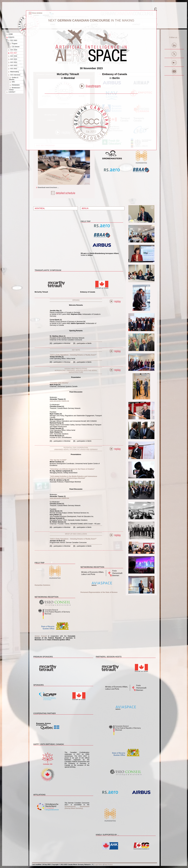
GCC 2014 (12, 62)
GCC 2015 (12, 59)
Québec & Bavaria (14, 78)
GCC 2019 (12, 50)
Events (10, 37)
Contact (11, 92)
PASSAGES (14, 85)
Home (9, 34)
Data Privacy (108, 864)
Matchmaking (13, 72)
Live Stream (14, 47)
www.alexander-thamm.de (59, 401)
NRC (12, 82)
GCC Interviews (14, 75)
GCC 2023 (12, 41)
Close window (35, 13)
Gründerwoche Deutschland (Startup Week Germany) (77, 807)
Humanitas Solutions (42, 585)
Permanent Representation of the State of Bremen (99, 592)
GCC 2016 (12, 56)
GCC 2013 (12, 66)
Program (13, 44)
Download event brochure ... (47, 187)
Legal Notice (98, 864)
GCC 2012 (12, 69)
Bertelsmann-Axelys (15, 89)
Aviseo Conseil (41, 636)
